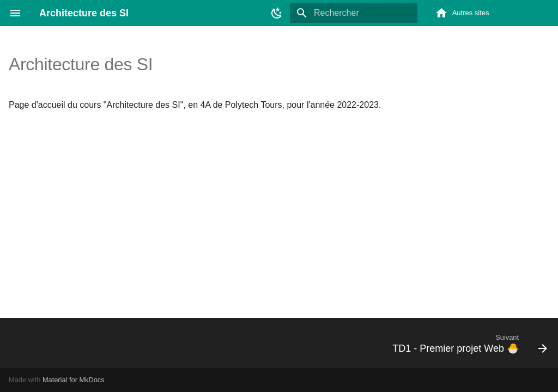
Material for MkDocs (74, 380)
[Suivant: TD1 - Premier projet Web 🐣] (467, 343)
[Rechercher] (354, 13)
